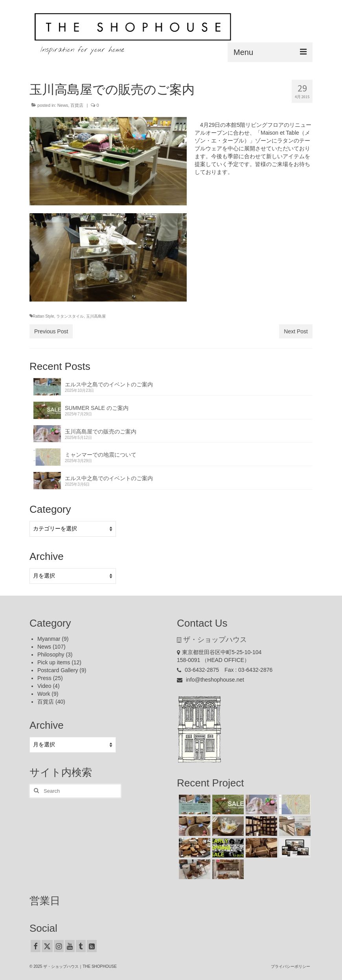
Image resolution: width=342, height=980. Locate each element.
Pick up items (54, 662)
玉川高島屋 (96, 316)
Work (44, 694)
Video (44, 686)
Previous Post (51, 331)
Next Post (296, 331)
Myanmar (49, 639)
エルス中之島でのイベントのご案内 (109, 384)
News (63, 105)
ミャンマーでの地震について (101, 455)
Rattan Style (43, 316)
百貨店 (77, 105)
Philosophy (51, 655)
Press (44, 678)
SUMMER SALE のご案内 (97, 408)
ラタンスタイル (70, 316)
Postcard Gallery (58, 670)
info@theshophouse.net (211, 680)
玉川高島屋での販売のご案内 (101, 431)
